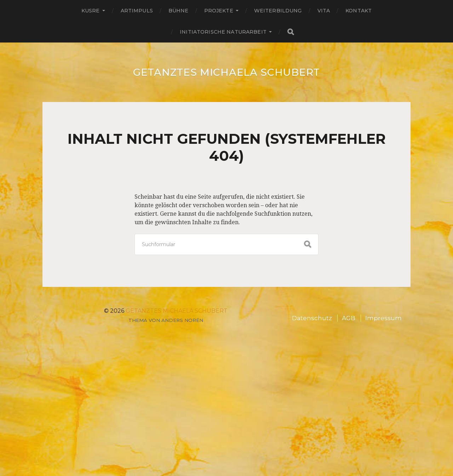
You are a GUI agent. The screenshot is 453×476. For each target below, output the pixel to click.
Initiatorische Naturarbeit (223, 32)
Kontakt (359, 11)
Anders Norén (182, 320)
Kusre (91, 11)
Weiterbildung (278, 11)
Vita (324, 11)
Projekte (219, 11)
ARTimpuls (137, 11)
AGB (349, 318)
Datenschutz (312, 318)
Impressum (383, 318)
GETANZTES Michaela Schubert (226, 72)
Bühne (179, 11)
